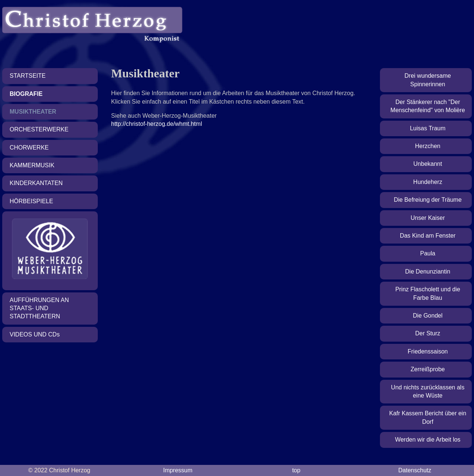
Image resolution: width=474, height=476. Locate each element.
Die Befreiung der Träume (428, 200)
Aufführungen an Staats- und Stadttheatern (39, 308)
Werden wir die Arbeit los (428, 440)
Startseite (28, 76)
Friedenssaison (428, 351)
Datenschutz (415, 470)
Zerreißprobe (428, 369)
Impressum (178, 470)
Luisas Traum (428, 128)
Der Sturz (428, 333)
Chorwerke (29, 148)
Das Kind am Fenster (428, 236)
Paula (428, 253)
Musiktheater (33, 112)
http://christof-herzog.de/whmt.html (156, 124)
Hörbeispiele (31, 201)
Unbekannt (428, 164)
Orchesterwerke (39, 129)
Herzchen (428, 146)
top (296, 470)
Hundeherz (428, 182)
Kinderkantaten (36, 183)
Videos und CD (35, 334)
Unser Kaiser (428, 218)
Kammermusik (32, 165)
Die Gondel (428, 316)
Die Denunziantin (428, 271)
